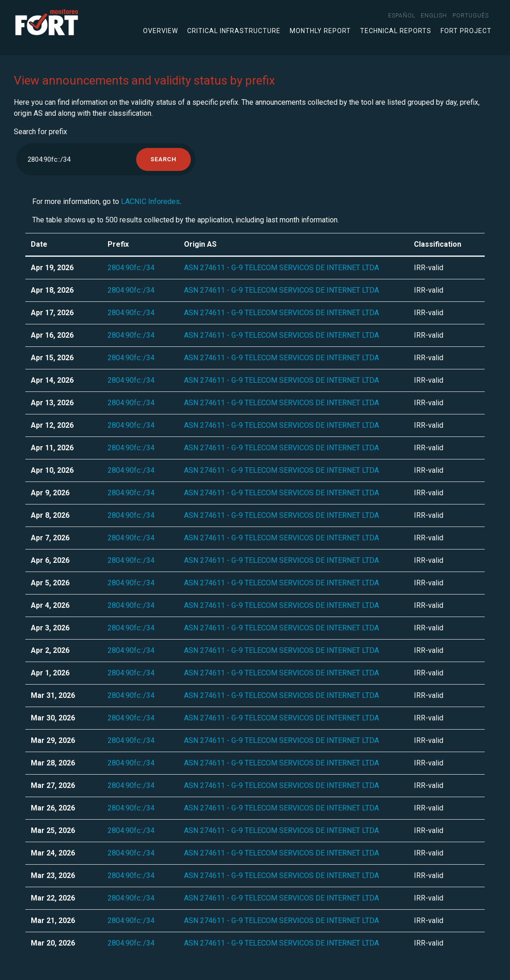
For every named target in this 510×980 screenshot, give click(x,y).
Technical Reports (396, 31)
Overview (160, 31)
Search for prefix (40, 132)
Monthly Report (320, 31)
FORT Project (466, 31)
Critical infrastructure (234, 31)
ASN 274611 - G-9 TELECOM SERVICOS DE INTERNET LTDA (281, 268)
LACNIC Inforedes (150, 201)
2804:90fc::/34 (131, 268)
